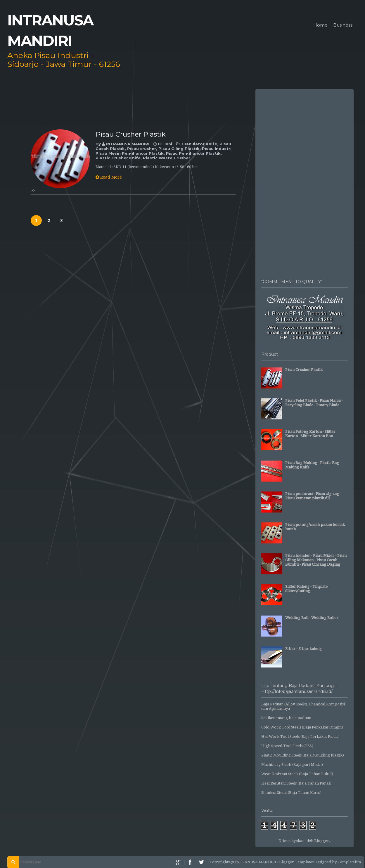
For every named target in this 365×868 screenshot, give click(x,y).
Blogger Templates (296, 862)
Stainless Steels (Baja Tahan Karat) (291, 793)
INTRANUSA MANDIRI (128, 144)
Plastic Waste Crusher (167, 158)
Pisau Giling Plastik (179, 149)
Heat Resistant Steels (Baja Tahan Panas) (296, 783)
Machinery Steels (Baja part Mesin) (292, 765)
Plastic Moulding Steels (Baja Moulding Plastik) (303, 755)
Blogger (322, 841)
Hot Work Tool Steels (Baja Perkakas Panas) (300, 737)
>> (33, 191)
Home (320, 25)
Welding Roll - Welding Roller (312, 618)
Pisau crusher (142, 149)
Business (343, 25)
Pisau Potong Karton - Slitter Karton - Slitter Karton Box (310, 434)
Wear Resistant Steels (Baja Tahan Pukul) (297, 774)
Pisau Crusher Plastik (131, 134)
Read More (109, 177)
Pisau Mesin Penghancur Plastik (130, 153)
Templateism (349, 862)
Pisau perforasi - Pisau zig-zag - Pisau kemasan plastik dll (313, 496)
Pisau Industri (217, 149)
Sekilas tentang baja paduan (286, 718)
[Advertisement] (305, 181)
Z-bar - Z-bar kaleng (303, 649)
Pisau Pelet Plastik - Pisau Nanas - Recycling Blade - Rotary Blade (314, 403)
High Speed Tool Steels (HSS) (287, 746)
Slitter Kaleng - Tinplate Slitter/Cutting (306, 589)
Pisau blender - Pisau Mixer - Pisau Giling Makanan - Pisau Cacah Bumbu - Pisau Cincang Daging (316, 560)
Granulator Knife (199, 144)
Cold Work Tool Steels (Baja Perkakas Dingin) (302, 727)
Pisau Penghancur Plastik (193, 153)
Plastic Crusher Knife (118, 158)
